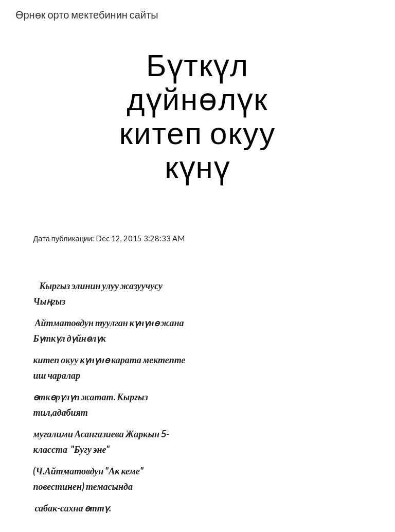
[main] (197, 115)
